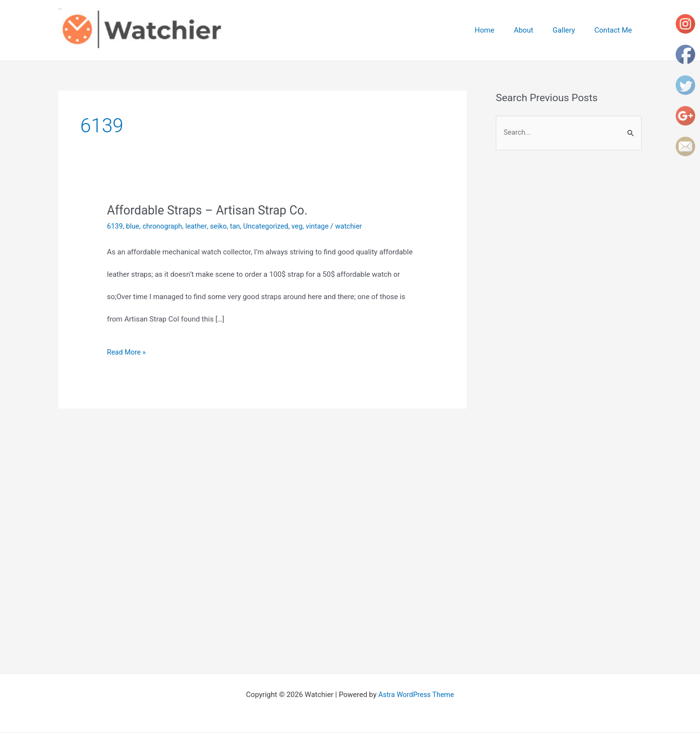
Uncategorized (271, 226)
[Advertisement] (577, 239)
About (536, 30)
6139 (115, 226)
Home (502, 30)
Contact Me (616, 30)
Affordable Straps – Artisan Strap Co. (211, 210)
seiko (222, 226)
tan (239, 226)
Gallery (571, 30)
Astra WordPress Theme (416, 696)
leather (199, 226)
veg (303, 226)
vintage (324, 226)
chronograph (164, 226)
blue (133, 226)
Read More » (127, 352)
